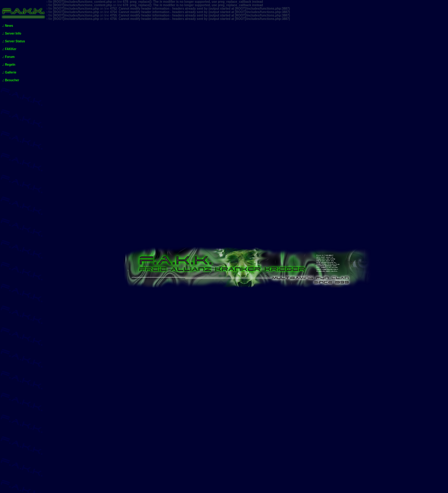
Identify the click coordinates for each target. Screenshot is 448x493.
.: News (8, 26)
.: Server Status (14, 41)
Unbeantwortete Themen (73, 270)
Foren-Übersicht (75, 286)
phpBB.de (268, 491)
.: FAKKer (9, 49)
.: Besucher (11, 80)
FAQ (371, 249)
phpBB (232, 488)
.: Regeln (9, 65)
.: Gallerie (9, 72)
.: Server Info (12, 33)
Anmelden (70, 249)
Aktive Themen (104, 270)
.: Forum (8, 57)
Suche (396, 249)
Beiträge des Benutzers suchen (324, 355)
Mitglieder (425, 249)
